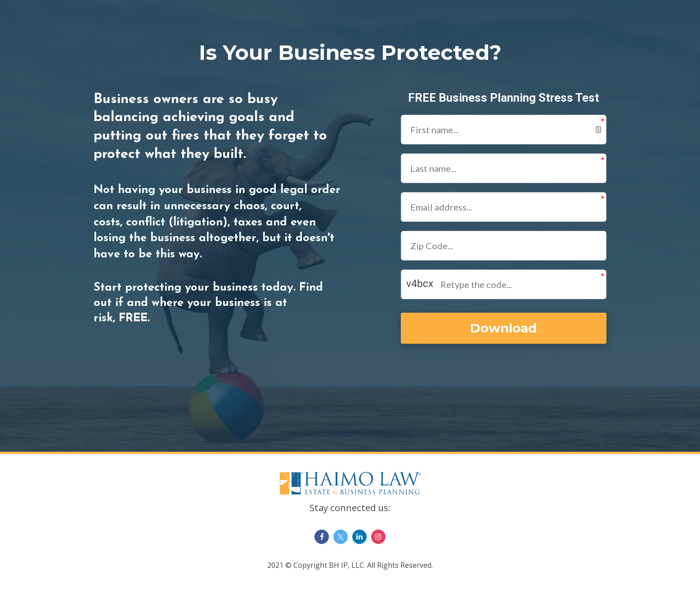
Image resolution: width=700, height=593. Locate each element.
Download (503, 328)
